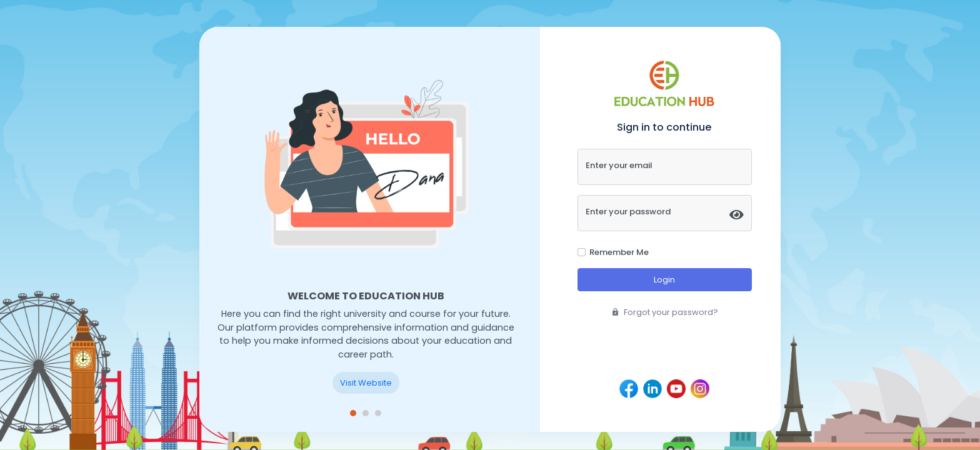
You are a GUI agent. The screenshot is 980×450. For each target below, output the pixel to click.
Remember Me (619, 252)
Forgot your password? (665, 312)
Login (664, 280)
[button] (353, 413)
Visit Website (366, 383)
